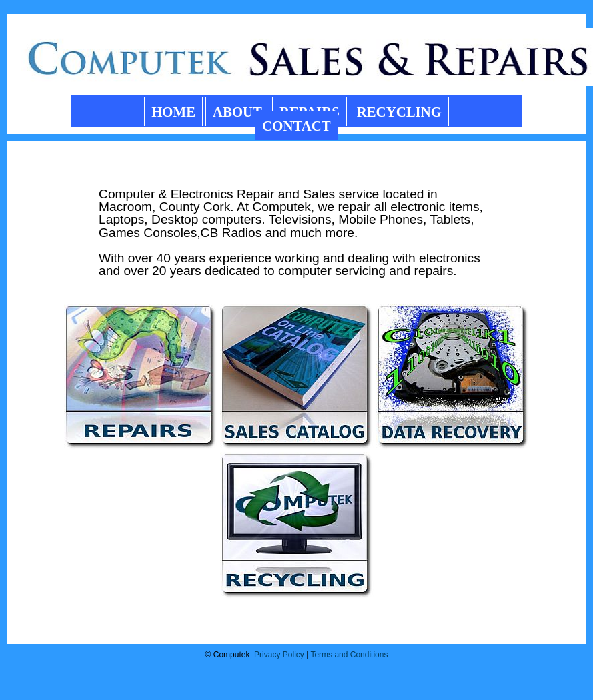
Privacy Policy (279, 655)
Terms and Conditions (349, 655)
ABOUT (237, 112)
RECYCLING (399, 112)
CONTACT (296, 126)
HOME (173, 112)
